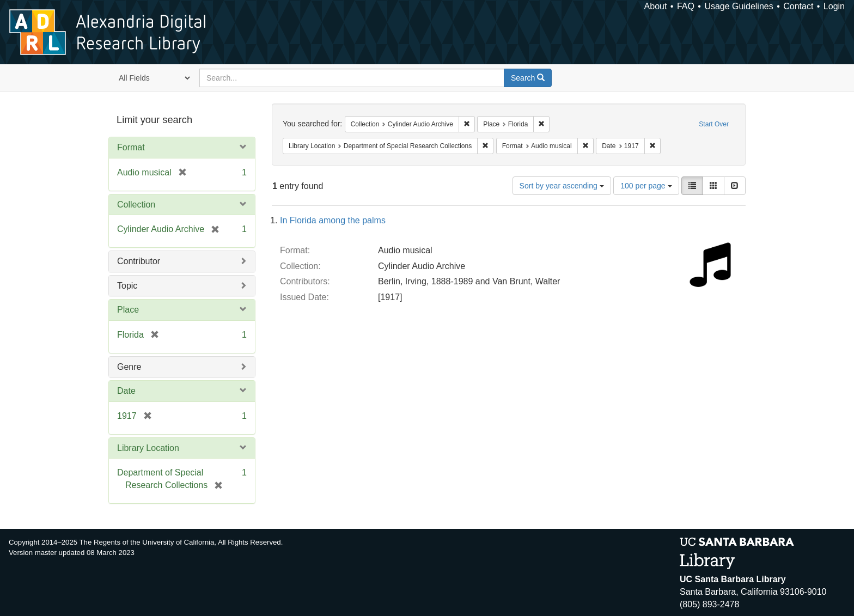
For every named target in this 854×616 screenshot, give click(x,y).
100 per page (646, 186)
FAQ (686, 6)
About (656, 6)
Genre (129, 367)
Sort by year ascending (562, 186)
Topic (127, 286)
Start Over (714, 124)
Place (128, 310)
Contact (798, 6)
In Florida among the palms (333, 220)
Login (834, 6)
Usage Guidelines (739, 6)
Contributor (139, 261)
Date (126, 391)
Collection (136, 205)
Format (131, 147)
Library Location (148, 448)
